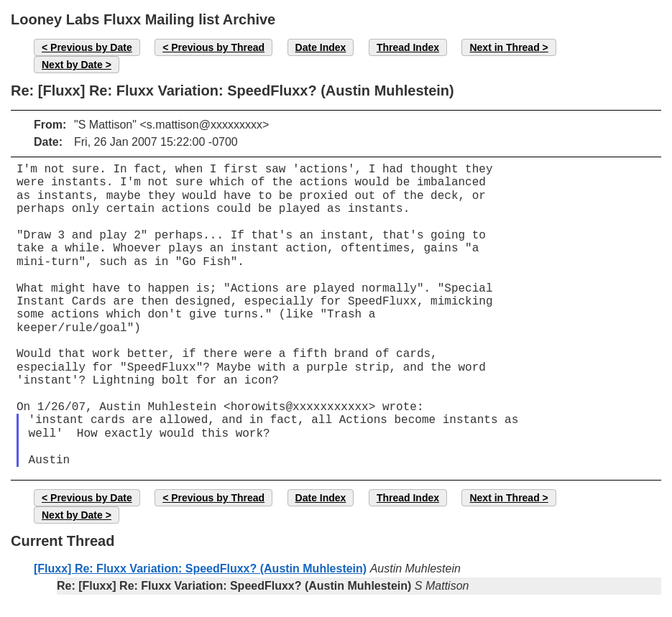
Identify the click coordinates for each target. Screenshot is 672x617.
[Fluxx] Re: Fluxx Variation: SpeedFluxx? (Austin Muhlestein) (200, 569)
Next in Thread (504, 47)
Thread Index (408, 47)
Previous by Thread (218, 47)
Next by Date (72, 65)
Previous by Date (91, 47)
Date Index (321, 47)
